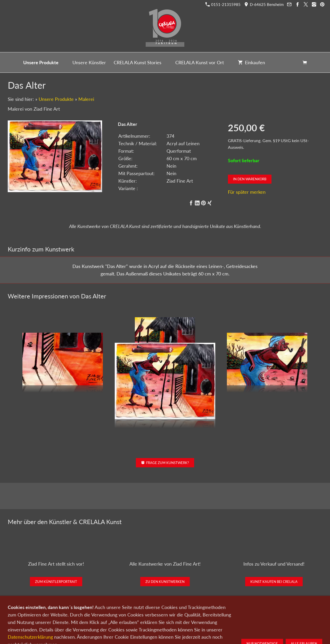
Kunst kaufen (83, 617)
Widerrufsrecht (246, 617)
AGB (226, 617)
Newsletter (163, 617)
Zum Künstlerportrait (56, 582)
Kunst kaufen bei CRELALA (274, 582)
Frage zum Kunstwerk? (165, 463)
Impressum (209, 617)
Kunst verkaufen (110, 617)
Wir (147, 617)
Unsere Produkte (56, 99)
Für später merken (247, 192)
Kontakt (134, 617)
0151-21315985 (223, 4)
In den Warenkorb (250, 179)
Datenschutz (186, 617)
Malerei (86, 99)
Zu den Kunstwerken (165, 582)
